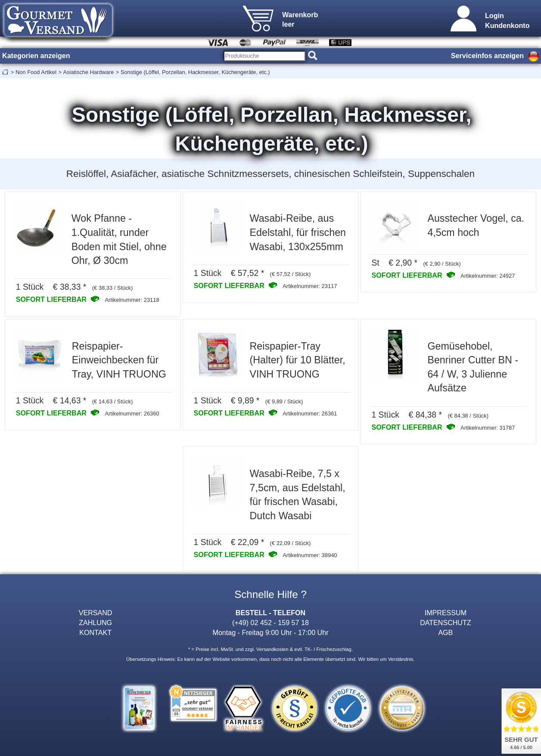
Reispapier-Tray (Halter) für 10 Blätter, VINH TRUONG (298, 360)
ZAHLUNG (95, 623)
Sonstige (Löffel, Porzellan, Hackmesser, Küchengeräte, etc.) (195, 72)
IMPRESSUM (446, 613)
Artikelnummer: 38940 (310, 555)
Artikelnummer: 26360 (132, 414)
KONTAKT (95, 632)
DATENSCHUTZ (446, 623)
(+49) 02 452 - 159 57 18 (270, 623)
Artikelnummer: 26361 (310, 414)
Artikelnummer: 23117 (310, 286)
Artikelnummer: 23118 (132, 300)
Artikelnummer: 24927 (488, 276)
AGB (445, 632)
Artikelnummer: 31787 (488, 428)
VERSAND (96, 613)
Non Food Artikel (36, 72)
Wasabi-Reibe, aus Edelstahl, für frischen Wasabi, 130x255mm (298, 232)
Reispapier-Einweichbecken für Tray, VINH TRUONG (119, 360)
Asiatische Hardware (89, 72)
